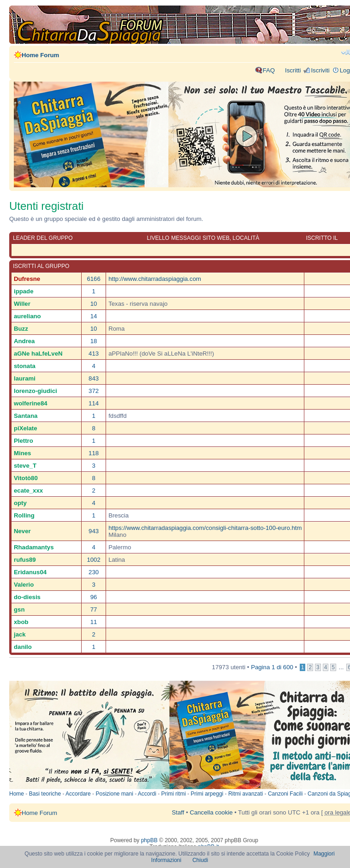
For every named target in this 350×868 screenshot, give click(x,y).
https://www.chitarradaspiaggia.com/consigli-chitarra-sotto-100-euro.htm (205, 528)
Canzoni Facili (285, 794)
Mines (22, 453)
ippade (24, 291)
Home (17, 794)
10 (94, 304)
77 (94, 609)
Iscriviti (320, 70)
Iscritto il (322, 238)
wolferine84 (31, 403)
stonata (25, 366)
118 (94, 453)
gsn (19, 609)
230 (94, 572)
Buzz (21, 329)
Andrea (24, 341)
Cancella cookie (211, 812)
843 (94, 378)
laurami (25, 378)
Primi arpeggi (207, 794)
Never (22, 531)
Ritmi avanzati (246, 794)
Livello (158, 238)
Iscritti (293, 70)
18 (94, 341)
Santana (26, 416)
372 (94, 391)
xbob (21, 622)
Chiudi (200, 860)
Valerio (24, 585)
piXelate (26, 428)
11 (94, 622)
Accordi (147, 794)
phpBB (149, 840)
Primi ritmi (174, 794)
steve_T (25, 466)
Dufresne (27, 279)
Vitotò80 (26, 478)
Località (246, 238)
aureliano (27, 316)
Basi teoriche (45, 794)
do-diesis (27, 597)
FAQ (269, 70)
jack (20, 634)
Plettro (24, 441)
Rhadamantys (34, 547)
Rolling (24, 515)
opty (20, 503)
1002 (93, 560)
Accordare (78, 794)
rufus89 (25, 560)
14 (94, 316)
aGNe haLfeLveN (38, 354)
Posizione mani (114, 794)
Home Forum (40, 55)
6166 (93, 279)
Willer (22, 304)
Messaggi (186, 238)
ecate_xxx (28, 490)
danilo (23, 647)
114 (94, 403)
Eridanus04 (30, 572)
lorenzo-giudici (36, 391)
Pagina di (272, 667)
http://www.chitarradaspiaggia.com (155, 279)
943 (94, 531)
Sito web (216, 238)
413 (94, 354)
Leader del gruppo (43, 238)
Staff (178, 812)
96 (94, 597)
